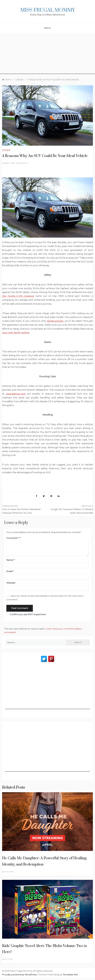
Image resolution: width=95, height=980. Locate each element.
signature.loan (55, 321)
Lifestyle (6, 150)
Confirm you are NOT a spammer (26, 614)
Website (11, 583)
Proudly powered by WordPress (20, 975)
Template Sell (70, 975)
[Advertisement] (47, 54)
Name (11, 560)
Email (10, 571)
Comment (13, 538)
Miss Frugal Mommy (48, 10)
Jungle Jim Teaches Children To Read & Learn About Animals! (72, 511)
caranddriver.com (16, 394)
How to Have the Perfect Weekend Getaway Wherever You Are (21, 511)
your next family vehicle (16, 333)
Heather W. (24, 163)
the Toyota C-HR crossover (18, 296)
